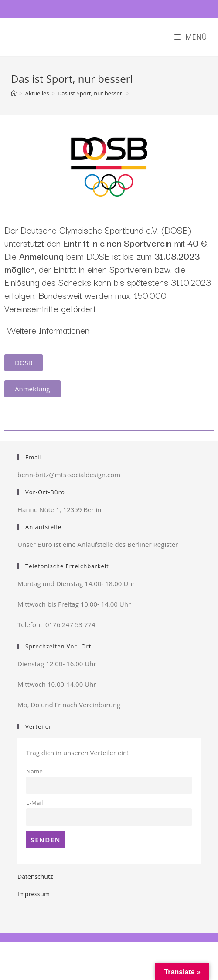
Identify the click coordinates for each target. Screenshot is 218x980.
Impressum (34, 894)
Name (34, 771)
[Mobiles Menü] (191, 37)
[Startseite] (14, 93)
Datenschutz (35, 877)
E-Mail (34, 803)
